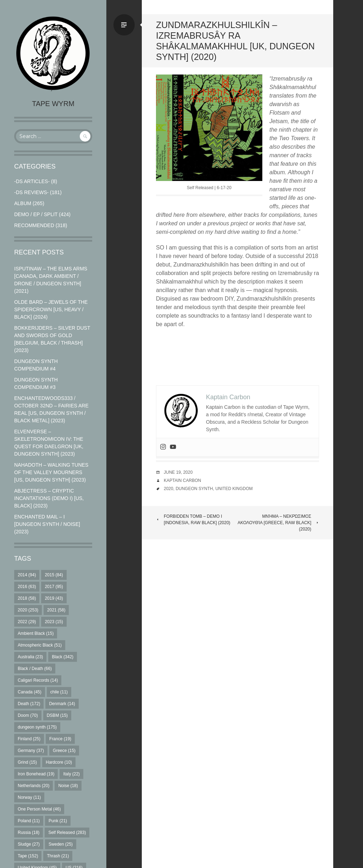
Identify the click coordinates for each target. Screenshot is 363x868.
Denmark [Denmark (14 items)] (62, 704)
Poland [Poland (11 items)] (29, 821)
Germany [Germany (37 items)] (31, 751)
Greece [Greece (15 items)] (64, 751)
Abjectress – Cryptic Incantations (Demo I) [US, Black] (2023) (49, 498)
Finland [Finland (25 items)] (29, 739)
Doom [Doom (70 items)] (28, 715)
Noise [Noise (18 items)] (68, 786)
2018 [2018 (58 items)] (27, 598)
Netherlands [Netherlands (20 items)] (33, 786)
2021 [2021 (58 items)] (56, 610)
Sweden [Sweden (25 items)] (61, 844)
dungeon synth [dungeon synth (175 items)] (37, 727)
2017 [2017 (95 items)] (54, 587)
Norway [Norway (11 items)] (29, 797)
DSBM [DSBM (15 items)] (57, 715)
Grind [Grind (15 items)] (27, 762)
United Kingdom (234, 489)
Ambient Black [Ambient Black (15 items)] (36, 633)
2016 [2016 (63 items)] (27, 587)
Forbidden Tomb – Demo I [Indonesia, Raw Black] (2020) (193, 520)
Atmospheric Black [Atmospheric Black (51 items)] (40, 645)
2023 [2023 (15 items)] (54, 622)
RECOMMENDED (34, 225)
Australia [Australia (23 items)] (30, 657)
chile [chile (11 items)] (59, 692)
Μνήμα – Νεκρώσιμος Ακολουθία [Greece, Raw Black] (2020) (278, 523)
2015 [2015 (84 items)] (54, 575)
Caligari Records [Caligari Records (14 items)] (38, 680)
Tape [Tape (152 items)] (28, 856)
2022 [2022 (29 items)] (27, 622)
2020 (169, 489)
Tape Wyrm (53, 104)
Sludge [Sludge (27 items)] (29, 844)
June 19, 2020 (178, 472)
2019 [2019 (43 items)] (54, 598)
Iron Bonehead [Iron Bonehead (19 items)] (36, 774)
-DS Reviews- (31, 192)
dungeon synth (194, 489)
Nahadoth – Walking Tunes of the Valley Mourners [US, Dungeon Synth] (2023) (51, 472)
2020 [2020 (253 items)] (28, 610)
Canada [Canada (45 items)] (30, 692)
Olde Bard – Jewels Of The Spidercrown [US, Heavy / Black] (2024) (51, 309)
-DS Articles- (32, 181)
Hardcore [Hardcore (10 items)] (59, 762)
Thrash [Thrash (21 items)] (58, 856)
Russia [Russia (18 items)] (29, 833)
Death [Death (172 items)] (29, 704)
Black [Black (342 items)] (63, 657)
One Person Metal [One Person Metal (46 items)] (39, 809)
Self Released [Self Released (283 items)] (67, 833)
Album (23, 203)
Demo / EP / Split (36, 214)
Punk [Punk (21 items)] (58, 821)
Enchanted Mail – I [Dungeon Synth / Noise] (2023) (47, 524)
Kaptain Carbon (182, 480)
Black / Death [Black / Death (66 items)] (35, 669)
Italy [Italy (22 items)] (71, 774)
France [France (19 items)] (60, 739)
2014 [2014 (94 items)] (27, 575)
